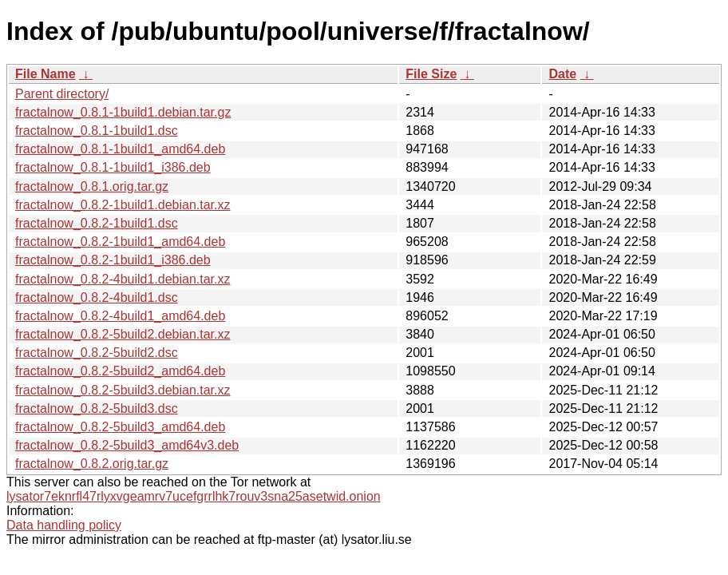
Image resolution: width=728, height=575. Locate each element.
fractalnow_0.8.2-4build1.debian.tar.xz (123, 279)
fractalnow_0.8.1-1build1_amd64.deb (120, 149)
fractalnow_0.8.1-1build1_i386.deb (113, 167)
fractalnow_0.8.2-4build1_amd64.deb (120, 316)
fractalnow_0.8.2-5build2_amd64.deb (120, 371)
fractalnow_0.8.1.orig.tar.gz (92, 186)
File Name (45, 74)
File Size (431, 74)
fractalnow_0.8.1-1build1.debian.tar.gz (123, 112)
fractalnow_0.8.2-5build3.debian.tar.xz (123, 390)
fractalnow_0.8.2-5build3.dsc (97, 408)
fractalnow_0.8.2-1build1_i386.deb (113, 260)
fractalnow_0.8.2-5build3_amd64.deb (120, 427)
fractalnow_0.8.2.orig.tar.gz (92, 464)
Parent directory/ (62, 94)
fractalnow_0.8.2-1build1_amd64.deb (120, 242)
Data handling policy (64, 525)
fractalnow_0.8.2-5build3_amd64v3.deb (127, 445)
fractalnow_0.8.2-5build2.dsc (97, 353)
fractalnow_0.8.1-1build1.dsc (97, 131)
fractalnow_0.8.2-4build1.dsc (97, 297)
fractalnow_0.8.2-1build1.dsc (97, 223)
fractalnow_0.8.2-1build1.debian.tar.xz (123, 205)
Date (562, 74)
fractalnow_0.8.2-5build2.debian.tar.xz (123, 334)
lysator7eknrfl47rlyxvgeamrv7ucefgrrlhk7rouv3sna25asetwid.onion (194, 496)
